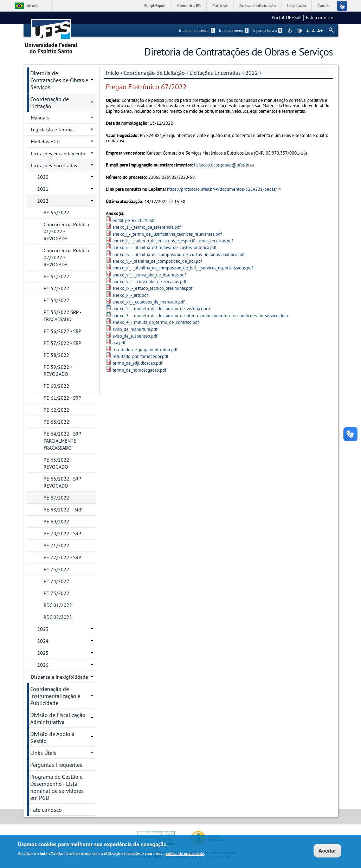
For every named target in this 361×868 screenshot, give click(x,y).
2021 (43, 189)
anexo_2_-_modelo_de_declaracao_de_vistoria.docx (162, 309)
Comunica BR (189, 5)
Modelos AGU (45, 142)
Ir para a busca (267, 31)
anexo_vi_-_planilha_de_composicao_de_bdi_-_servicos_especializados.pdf (183, 268)
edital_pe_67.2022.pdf (134, 220)
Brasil (33, 6)
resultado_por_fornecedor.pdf (140, 356)
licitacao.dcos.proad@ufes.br (224, 165)
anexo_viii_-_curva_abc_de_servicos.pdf (149, 282)
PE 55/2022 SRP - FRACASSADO (62, 316)
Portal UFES (286, 18)
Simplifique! (155, 5)
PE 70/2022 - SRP (62, 534)
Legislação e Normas (53, 130)
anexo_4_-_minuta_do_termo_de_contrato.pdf (156, 322)
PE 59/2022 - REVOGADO (58, 371)
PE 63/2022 (56, 422)
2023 (43, 629)
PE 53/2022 (56, 213)
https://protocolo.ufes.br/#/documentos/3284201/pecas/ (224, 189)
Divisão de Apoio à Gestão (52, 737)
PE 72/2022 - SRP (62, 557)
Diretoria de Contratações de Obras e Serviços (59, 80)
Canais (323, 5)
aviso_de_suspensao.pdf (135, 336)
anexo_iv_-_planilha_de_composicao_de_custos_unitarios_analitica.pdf (179, 254)
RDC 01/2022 (58, 605)
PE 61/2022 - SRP (62, 398)
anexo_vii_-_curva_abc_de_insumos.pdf (149, 275)
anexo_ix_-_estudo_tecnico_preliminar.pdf (152, 288)
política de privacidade (184, 854)
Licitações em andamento (58, 154)
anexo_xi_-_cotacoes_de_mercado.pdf (149, 302)
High (299, 31)
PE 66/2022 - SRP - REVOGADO (64, 482)
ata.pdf (119, 343)
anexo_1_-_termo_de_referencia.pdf (147, 227)
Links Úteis (43, 753)
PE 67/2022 (56, 498)
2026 (43, 665)
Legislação (296, 5)
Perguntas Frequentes (56, 765)
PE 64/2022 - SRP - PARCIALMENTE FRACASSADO (64, 441)
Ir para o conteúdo (197, 31)
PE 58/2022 (56, 355)
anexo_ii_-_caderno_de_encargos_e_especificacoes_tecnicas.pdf (173, 241)
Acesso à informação (257, 5)
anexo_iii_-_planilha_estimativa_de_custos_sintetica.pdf (165, 247)
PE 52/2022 (56, 288)
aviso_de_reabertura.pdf (135, 329)
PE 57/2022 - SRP (62, 343)
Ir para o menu (234, 31)
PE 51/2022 (56, 276)
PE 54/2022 (56, 300)
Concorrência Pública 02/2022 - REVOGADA (66, 257)
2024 (43, 641)
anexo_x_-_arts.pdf (130, 295)
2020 (43, 177)
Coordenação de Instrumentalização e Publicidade (55, 696)
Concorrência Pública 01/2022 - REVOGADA (66, 231)
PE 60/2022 (56, 386)
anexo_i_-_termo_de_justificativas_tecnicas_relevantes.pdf (167, 234)
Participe (220, 5)
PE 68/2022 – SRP (63, 510)
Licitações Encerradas (215, 73)
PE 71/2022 (56, 546)
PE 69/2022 (56, 522)
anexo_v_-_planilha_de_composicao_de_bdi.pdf (157, 261)
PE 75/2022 (56, 593)
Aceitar (327, 851)
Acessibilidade (291, 31)
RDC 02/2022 (58, 617)
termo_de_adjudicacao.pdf (137, 363)
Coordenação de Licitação (154, 73)
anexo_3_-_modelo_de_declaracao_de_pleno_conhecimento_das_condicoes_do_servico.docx (201, 316)
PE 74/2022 (56, 581)
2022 (252, 73)
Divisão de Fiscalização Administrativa (58, 718)
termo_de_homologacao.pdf (139, 370)
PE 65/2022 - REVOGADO (58, 463)
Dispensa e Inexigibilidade (59, 677)
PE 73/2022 (56, 569)
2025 (43, 653)
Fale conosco (320, 18)
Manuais (40, 118)
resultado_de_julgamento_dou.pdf (145, 350)
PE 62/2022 (56, 410)
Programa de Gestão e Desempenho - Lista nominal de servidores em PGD (57, 787)
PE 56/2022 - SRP (62, 331)
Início (112, 73)
